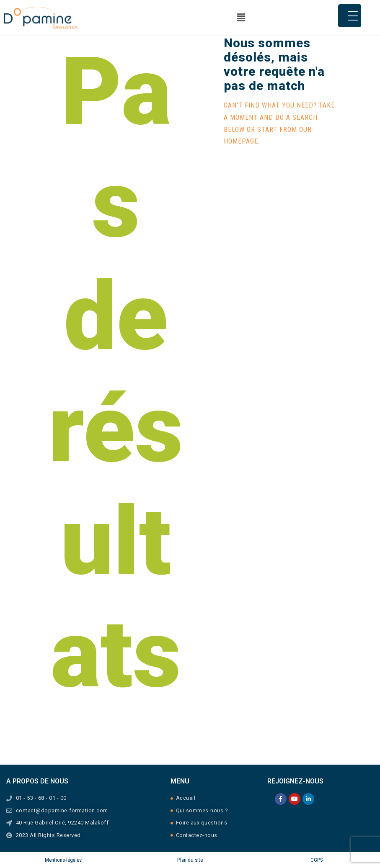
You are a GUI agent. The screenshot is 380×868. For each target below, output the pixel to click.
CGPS (317, 860)
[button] (241, 18)
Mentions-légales (63, 860)
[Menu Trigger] (350, 16)
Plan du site (190, 860)
